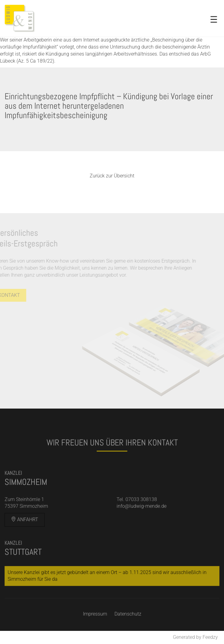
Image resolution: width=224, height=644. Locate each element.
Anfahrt (25, 524)
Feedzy (210, 637)
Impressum (95, 619)
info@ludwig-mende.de (142, 511)
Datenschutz (128, 619)
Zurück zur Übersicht (112, 176)
